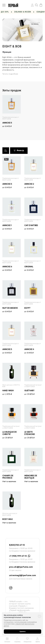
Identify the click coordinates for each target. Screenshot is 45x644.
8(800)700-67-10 (17, 545)
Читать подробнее (10, 74)
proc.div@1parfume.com (21, 567)
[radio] (12, 104)
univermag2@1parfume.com (22, 576)
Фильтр (19, 151)
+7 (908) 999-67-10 (18, 556)
